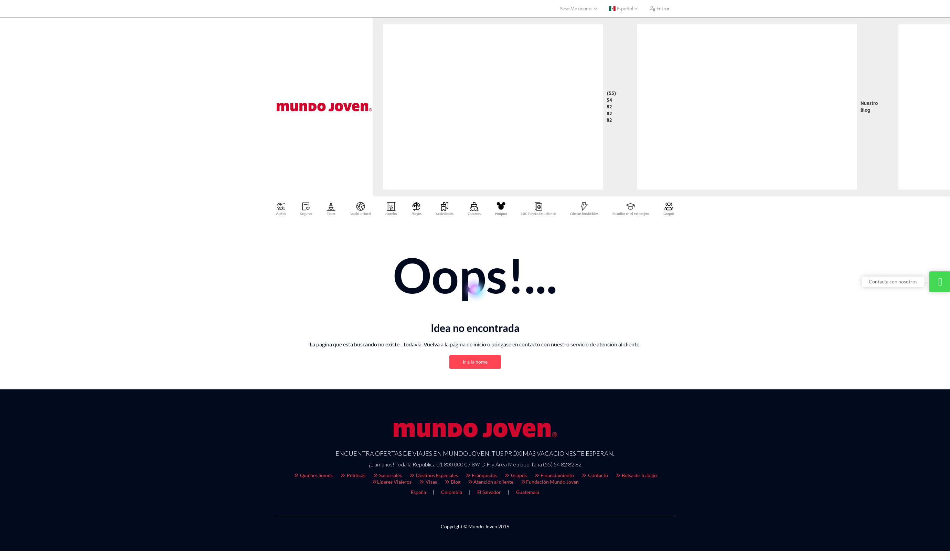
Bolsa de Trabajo (636, 477)
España (418, 494)
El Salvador (489, 494)
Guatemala (528, 494)
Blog (452, 483)
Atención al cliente (490, 483)
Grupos (515, 477)
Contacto (594, 477)
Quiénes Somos (313, 477)
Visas (428, 483)
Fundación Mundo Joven (550, 483)
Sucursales (387, 477)
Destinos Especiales (433, 477)
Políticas (353, 477)
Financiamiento (554, 477)
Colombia (452, 494)
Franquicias (481, 477)
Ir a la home (475, 363)
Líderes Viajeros (392, 483)
